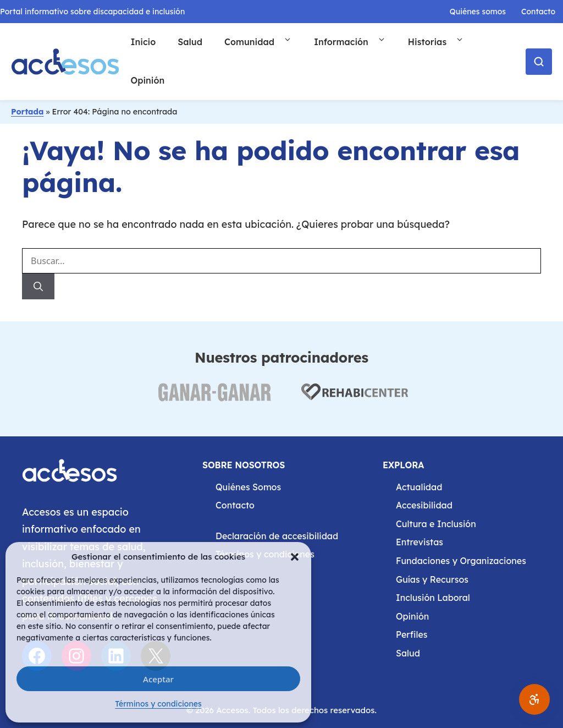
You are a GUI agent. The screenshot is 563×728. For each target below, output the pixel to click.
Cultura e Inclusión (436, 524)
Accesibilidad (424, 505)
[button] (295, 557)
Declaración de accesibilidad (277, 536)
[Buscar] (38, 287)
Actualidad (419, 487)
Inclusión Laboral (433, 598)
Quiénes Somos (248, 487)
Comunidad (264, 42)
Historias (441, 42)
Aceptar (158, 679)
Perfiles (412, 634)
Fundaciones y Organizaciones (461, 561)
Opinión (147, 80)
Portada (27, 112)
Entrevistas (420, 542)
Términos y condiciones (158, 704)
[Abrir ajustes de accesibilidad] (534, 699)
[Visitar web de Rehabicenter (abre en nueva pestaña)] (354, 398)
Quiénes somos (478, 12)
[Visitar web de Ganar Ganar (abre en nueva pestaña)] (214, 398)
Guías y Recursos (432, 579)
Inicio (143, 42)
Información (355, 42)
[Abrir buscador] (539, 62)
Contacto (538, 12)
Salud (190, 42)
